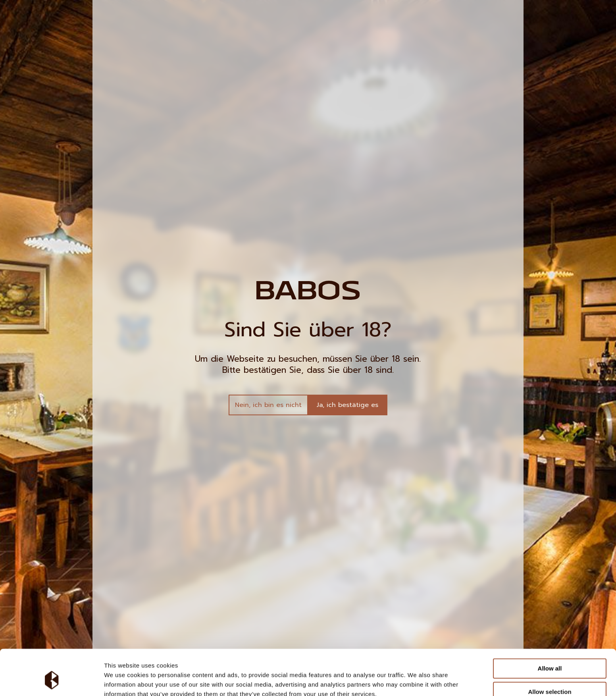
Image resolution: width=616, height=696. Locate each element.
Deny (550, 676)
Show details (417, 680)
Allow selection (550, 653)
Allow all (550, 629)
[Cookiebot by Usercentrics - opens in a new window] (51, 681)
